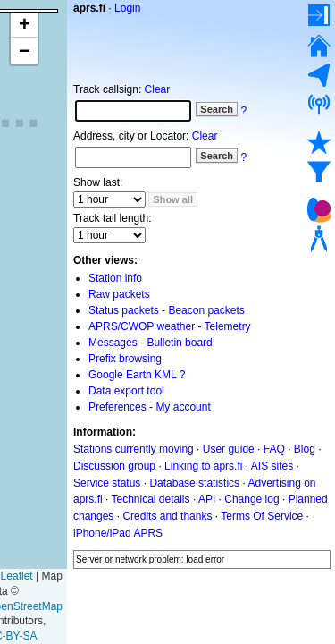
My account (183, 407)
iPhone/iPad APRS (118, 533)
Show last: (98, 182)
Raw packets (119, 294)
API (207, 499)
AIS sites (272, 466)
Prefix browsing (125, 359)
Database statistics (194, 482)
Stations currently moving (134, 449)
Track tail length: (113, 218)
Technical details (150, 499)
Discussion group (114, 466)
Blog (305, 449)
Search (217, 109)
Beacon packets (206, 310)
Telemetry (228, 326)
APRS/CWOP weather (142, 326)
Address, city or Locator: (131, 136)
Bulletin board (179, 343)
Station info (115, 278)
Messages (113, 343)
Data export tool (126, 391)
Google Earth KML (132, 375)
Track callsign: (107, 89)
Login (127, 8)
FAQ (274, 449)
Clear (158, 89)
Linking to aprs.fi (203, 466)
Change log (251, 499)
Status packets (124, 310)
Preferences (117, 407)
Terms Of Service (262, 516)
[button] (24, 24)
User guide (229, 449)
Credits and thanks (167, 516)
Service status (107, 482)
